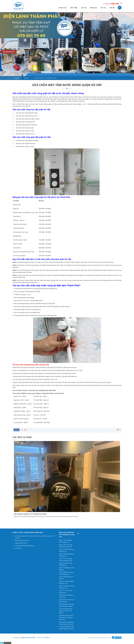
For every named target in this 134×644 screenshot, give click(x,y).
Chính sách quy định (93, 638)
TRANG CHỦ (63, 8)
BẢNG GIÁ (93, 8)
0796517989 (114, 4)
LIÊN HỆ (112, 8)
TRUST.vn (47, 638)
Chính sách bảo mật (105, 638)
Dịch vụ (27, 78)
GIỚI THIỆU (74, 8)
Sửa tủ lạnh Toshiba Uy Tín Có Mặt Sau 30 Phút (30, 514)
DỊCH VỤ (84, 8)
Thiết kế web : (40, 638)
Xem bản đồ (18, 548)
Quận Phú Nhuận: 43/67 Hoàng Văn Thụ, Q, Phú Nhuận (66, 611)
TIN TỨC (103, 8)
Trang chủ (17, 78)
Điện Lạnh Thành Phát (45, 262)
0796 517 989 (70, 262)
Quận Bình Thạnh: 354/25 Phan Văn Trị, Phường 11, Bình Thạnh (66, 617)
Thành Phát (21, 104)
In (120, 430)
